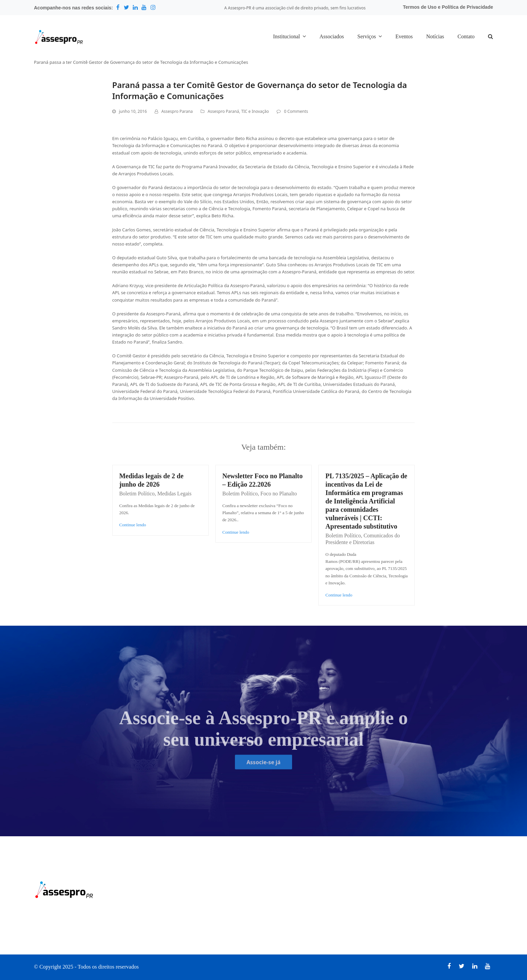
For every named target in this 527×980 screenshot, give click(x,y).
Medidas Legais (174, 494)
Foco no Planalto (279, 494)
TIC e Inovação (255, 111)
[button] (491, 37)
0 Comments (296, 111)
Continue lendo (133, 525)
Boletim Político (137, 494)
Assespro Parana (177, 111)
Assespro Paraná (224, 111)
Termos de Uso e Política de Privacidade (448, 7)
